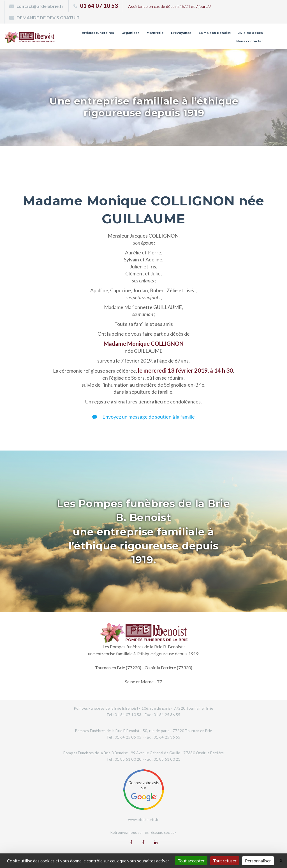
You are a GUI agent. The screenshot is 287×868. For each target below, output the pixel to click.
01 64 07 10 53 (99, 6)
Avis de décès (251, 33)
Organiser (130, 33)
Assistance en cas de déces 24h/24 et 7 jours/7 (170, 6)
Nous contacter (250, 41)
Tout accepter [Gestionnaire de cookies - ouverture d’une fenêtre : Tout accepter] (191, 861)
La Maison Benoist (215, 33)
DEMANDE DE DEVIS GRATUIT (48, 18)
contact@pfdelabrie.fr (40, 6)
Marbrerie (155, 33)
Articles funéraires (98, 33)
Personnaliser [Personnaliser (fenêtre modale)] (258, 861)
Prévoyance (181, 33)
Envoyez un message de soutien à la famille (143, 417)
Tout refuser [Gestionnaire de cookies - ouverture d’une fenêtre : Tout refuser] (225, 861)
